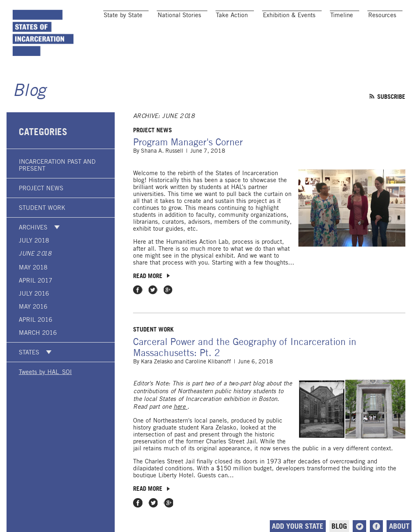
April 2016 (36, 319)
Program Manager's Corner (188, 142)
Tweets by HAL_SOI (45, 372)
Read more (148, 276)
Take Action (232, 15)
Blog (29, 91)
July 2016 (34, 293)
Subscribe (391, 96)
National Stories (179, 15)
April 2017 (36, 280)
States (29, 352)
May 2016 (33, 306)
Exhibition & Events (289, 15)
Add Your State (298, 526)
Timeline (342, 15)
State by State (123, 15)
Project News (41, 188)
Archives (33, 227)
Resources (382, 15)
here (180, 407)
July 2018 (34, 240)
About (399, 526)
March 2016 (38, 333)
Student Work (42, 208)
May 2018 (33, 267)
